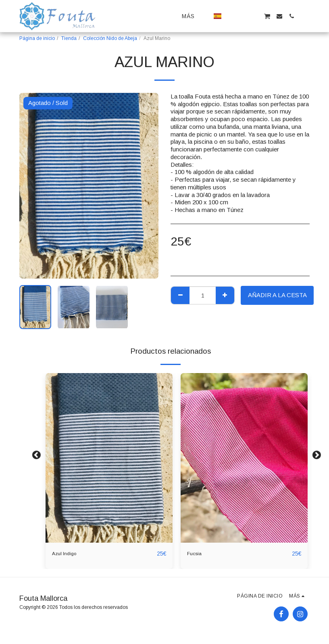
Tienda (69, 38)
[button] (231, 16)
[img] (109, 458)
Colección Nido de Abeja (110, 38)
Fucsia (196, 553)
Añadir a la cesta (277, 295)
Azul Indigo (67, 553)
